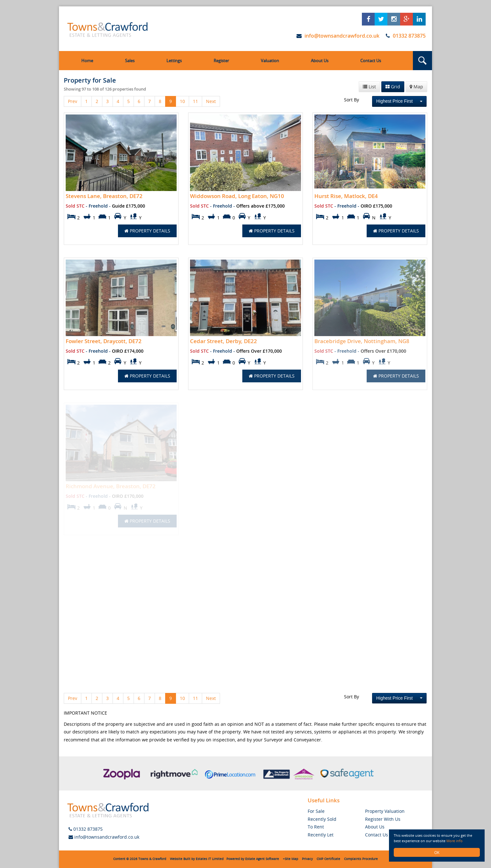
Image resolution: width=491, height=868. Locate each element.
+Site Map (290, 859)
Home (87, 61)
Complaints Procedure (361, 859)
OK (437, 852)
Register (221, 61)
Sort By (352, 100)
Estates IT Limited (210, 859)
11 (195, 101)
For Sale (316, 811)
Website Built (180, 859)
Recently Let (321, 835)
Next (211, 101)
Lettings (174, 61)
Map (416, 87)
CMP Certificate (328, 859)
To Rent (316, 827)
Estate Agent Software (262, 859)
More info (459, 841)
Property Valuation (385, 811)
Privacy (307, 859)
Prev (73, 101)
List (369, 87)
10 (182, 101)
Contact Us (371, 61)
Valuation (270, 61)
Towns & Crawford (152, 859)
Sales (130, 61)
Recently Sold (322, 819)
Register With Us (383, 819)
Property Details (147, 231)
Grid (393, 87)
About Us (320, 61)
